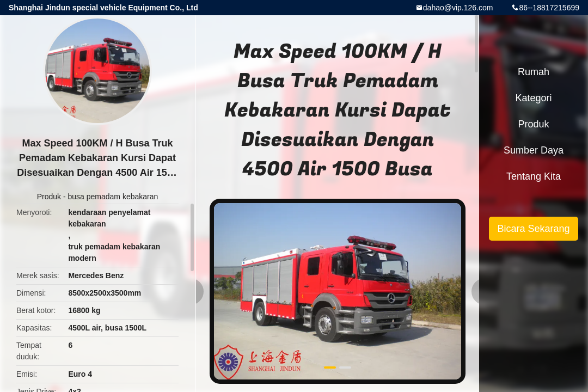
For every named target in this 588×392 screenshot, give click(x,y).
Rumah (534, 72)
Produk (49, 197)
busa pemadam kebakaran (113, 197)
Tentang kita (534, 176)
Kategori (533, 98)
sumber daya (534, 150)
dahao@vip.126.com (458, 8)
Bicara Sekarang (533, 229)
